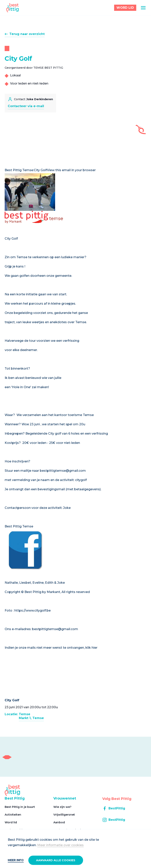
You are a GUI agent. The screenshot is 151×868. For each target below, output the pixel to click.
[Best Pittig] (13, 8)
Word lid (11, 822)
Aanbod (59, 822)
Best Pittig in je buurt (20, 807)
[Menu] (143, 8)
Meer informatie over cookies (60, 845)
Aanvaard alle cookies (56, 860)
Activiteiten (13, 815)
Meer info (16, 860)
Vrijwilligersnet (64, 815)
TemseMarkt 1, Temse (31, 716)
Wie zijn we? (62, 807)
